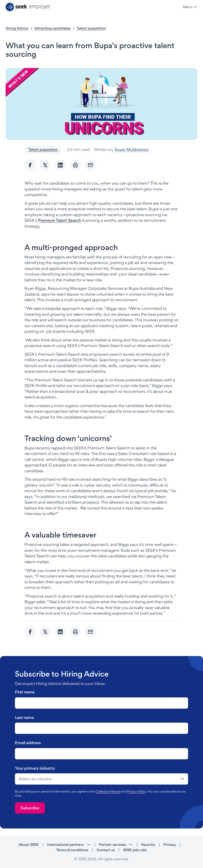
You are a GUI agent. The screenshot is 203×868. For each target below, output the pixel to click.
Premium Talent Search (59, 220)
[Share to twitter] (45, 165)
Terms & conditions (72, 850)
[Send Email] (90, 165)
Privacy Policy (136, 791)
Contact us (106, 850)
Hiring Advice (17, 28)
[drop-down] (101, 779)
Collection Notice (108, 791)
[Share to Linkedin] (60, 165)
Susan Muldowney (132, 149)
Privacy (170, 845)
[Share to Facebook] (30, 165)
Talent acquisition (91, 28)
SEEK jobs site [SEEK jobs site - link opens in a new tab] (135, 850)
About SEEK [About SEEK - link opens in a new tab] (29, 845)
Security (148, 845)
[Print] (75, 165)
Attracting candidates (52, 28)
